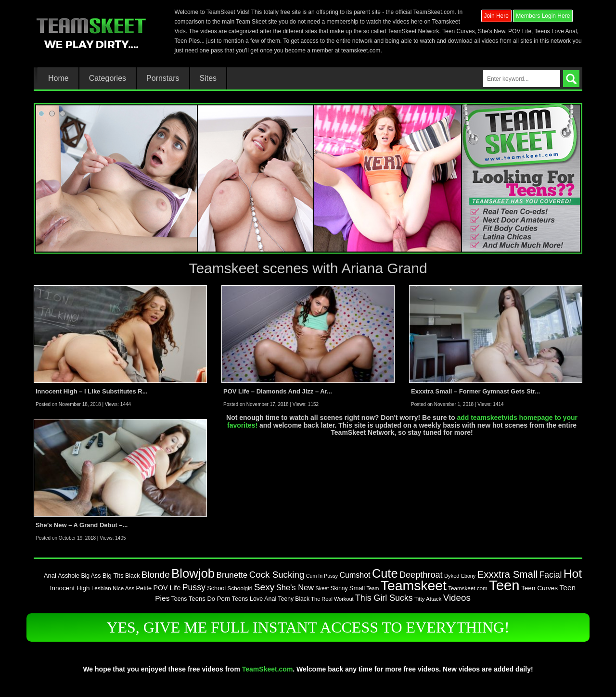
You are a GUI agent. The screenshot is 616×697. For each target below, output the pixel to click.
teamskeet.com (361, 51)
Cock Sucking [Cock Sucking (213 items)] (277, 575)
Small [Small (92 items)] (357, 588)
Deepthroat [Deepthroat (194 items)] (421, 575)
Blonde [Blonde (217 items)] (156, 575)
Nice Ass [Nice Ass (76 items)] (123, 588)
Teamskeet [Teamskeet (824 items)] (414, 585)
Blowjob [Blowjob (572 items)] (193, 573)
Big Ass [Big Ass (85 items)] (91, 576)
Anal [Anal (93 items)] (50, 576)
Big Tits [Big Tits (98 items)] (113, 576)
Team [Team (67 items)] (372, 588)
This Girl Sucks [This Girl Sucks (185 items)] (384, 598)
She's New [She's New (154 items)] (295, 587)
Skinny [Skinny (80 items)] (339, 588)
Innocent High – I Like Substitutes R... (92, 391)
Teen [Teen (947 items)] (504, 585)
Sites (208, 78)
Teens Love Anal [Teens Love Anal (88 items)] (254, 599)
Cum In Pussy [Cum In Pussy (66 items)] (322, 576)
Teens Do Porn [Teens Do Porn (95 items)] (210, 599)
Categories (108, 78)
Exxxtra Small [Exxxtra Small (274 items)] (507, 574)
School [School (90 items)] (216, 588)
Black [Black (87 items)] (132, 576)
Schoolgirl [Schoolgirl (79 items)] (240, 588)
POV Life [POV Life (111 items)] (167, 588)
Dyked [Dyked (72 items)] (452, 576)
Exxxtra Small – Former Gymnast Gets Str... (475, 391)
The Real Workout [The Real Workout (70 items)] (332, 599)
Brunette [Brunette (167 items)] (232, 575)
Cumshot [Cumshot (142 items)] (355, 575)
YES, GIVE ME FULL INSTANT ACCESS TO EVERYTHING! (308, 627)
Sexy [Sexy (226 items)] (264, 587)
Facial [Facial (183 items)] (550, 575)
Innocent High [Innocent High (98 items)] (70, 588)
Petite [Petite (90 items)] (144, 588)
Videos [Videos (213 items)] (457, 598)
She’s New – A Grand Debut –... (82, 525)
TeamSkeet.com (268, 669)
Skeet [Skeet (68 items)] (322, 588)
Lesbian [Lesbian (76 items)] (101, 588)
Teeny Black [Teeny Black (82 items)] (294, 599)
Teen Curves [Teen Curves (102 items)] (539, 588)
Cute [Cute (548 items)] (385, 573)
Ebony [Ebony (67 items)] (468, 576)
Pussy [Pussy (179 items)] (194, 587)
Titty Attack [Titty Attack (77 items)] (428, 599)
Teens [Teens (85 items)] (179, 599)
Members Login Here (543, 16)
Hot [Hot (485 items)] (573, 574)
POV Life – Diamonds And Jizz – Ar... (278, 391)
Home (58, 78)
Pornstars (163, 78)
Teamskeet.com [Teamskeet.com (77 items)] (468, 588)
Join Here (496, 16)
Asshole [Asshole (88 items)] (69, 576)
